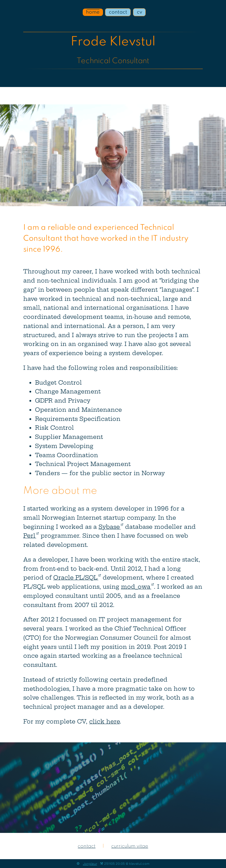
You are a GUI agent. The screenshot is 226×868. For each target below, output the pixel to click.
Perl (31, 536)
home (93, 12)
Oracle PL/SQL (77, 577)
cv (139, 12)
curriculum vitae (130, 846)
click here (104, 721)
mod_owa (137, 587)
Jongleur (90, 864)
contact (118, 12)
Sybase (111, 527)
